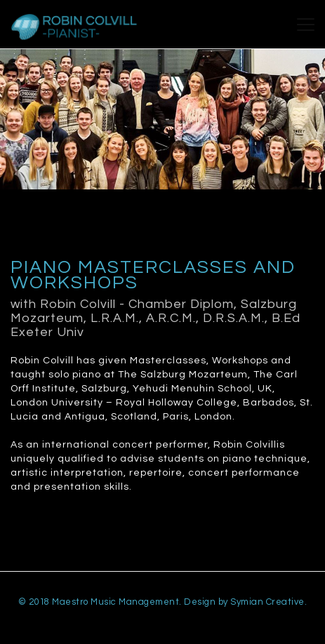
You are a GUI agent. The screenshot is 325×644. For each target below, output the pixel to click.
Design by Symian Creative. (245, 602)
